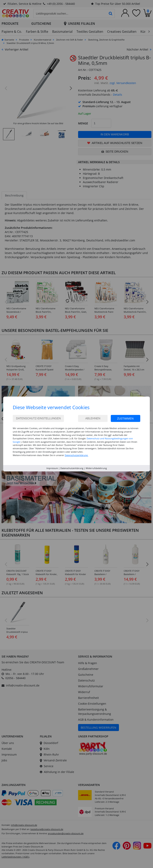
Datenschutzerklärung (72, 468)
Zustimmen (125, 418)
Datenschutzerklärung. (76, 455)
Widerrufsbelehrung (96, 468)
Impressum (52, 468)
